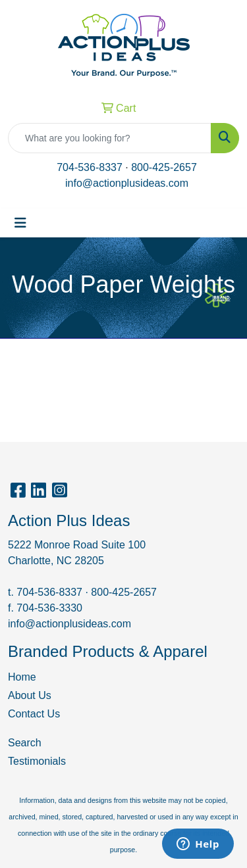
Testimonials (37, 761)
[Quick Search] (110, 138)
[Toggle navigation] (20, 223)
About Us (30, 695)
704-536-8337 (90, 167)
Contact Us (34, 714)
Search (25, 743)
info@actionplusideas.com (127, 183)
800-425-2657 (164, 167)
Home (22, 677)
